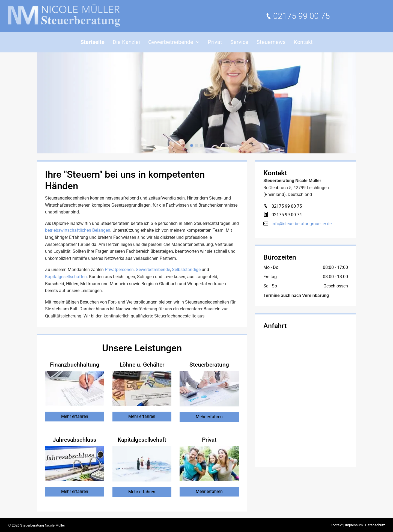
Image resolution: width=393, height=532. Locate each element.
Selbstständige (186, 270)
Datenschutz (375, 525)
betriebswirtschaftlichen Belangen (78, 230)
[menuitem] (93, 42)
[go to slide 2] (196, 145)
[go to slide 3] (201, 145)
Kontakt (337, 525)
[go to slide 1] (192, 145)
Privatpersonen (119, 270)
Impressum (354, 525)
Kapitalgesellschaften (66, 277)
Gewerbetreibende (153, 270)
